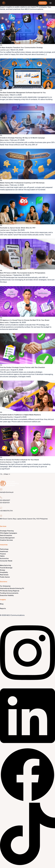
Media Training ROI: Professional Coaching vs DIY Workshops (22, 183)
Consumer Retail (6, 561)
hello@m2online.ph (7, 492)
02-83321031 (5, 503)
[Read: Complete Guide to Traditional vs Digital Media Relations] (27, 396)
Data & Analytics (6, 535)
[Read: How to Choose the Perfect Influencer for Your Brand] (27, 441)
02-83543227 (5, 500)
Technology (4, 549)
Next (8, 474)
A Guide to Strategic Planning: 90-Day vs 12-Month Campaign (22, 138)
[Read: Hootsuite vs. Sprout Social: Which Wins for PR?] (27, 209)
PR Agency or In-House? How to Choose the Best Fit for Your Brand (25, 320)
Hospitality (4, 572)
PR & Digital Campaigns (9, 533)
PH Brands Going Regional (10, 591)
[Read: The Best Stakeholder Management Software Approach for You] (27, 74)
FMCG (2, 556)
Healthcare (4, 551)
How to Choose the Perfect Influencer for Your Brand (19, 460)
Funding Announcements (9, 593)
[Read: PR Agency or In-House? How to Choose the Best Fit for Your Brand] (27, 301)
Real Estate (4, 575)
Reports (3, 608)
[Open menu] (50, 3)
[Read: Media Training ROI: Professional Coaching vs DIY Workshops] (27, 164)
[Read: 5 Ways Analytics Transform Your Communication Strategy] (27, 28)
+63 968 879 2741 (6, 511)
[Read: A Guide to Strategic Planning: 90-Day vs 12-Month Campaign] (27, 119)
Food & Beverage (6, 568)
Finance (3, 554)
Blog (2, 604)
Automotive (4, 558)
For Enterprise (5, 586)
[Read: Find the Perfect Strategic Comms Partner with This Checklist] (27, 349)
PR (1, 45)
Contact (43, 3)
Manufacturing (5, 565)
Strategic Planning (7, 531)
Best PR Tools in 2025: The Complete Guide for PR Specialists (23, 273)
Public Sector (5, 577)
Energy (3, 570)
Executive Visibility (7, 595)
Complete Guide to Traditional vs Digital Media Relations (20, 415)
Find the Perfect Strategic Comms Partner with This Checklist (22, 367)
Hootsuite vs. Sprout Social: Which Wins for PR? (18, 228)
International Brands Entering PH (12, 588)
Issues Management (7, 538)
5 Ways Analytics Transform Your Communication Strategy (21, 48)
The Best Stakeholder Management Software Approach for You (23, 93)
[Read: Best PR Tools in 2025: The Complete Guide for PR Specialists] (27, 254)
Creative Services (6, 540)
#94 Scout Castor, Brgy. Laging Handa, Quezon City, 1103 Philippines (24, 519)
